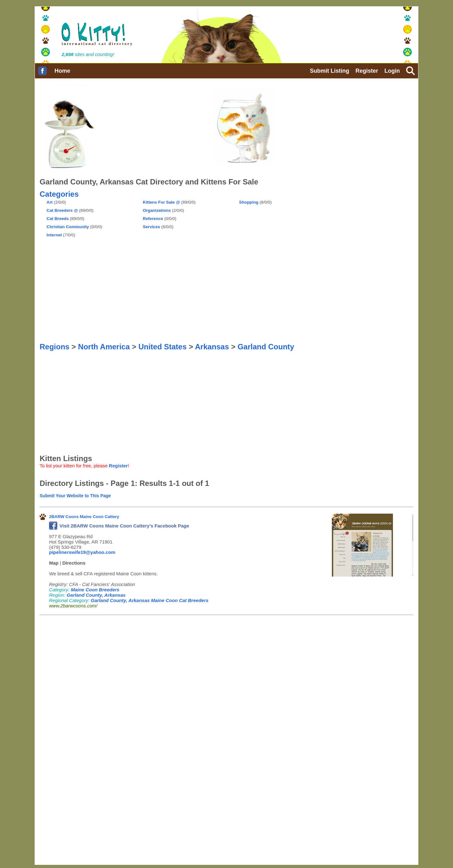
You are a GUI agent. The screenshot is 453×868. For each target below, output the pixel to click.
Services (151, 227)
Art (50, 202)
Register (367, 71)
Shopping (249, 202)
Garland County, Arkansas (96, 595)
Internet (54, 235)
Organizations (157, 210)
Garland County (266, 347)
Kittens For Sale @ (161, 202)
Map (54, 563)
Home (62, 71)
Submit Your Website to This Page (75, 496)
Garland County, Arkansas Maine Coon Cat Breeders (150, 600)
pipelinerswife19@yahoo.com (82, 552)
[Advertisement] (264, 221)
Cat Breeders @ (62, 210)
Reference (153, 219)
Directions (74, 563)
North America (104, 347)
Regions (55, 347)
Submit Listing (330, 71)
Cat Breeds (58, 219)
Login (392, 71)
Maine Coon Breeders (95, 590)
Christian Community (68, 227)
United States (162, 347)
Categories (59, 194)
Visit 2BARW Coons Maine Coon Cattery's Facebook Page (119, 526)
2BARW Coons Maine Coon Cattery (84, 517)
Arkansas (212, 347)
